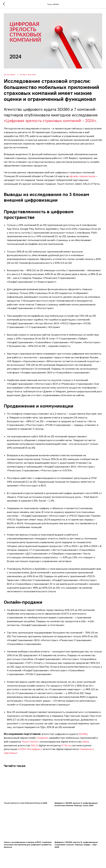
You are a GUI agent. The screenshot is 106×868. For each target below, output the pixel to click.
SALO (35, 746)
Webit (86, 742)
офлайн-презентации (83, 177)
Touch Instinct (30, 742)
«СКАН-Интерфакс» (30, 750)
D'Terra (66, 746)
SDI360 (83, 735)
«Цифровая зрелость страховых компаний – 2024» (50, 122)
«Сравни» (43, 739)
